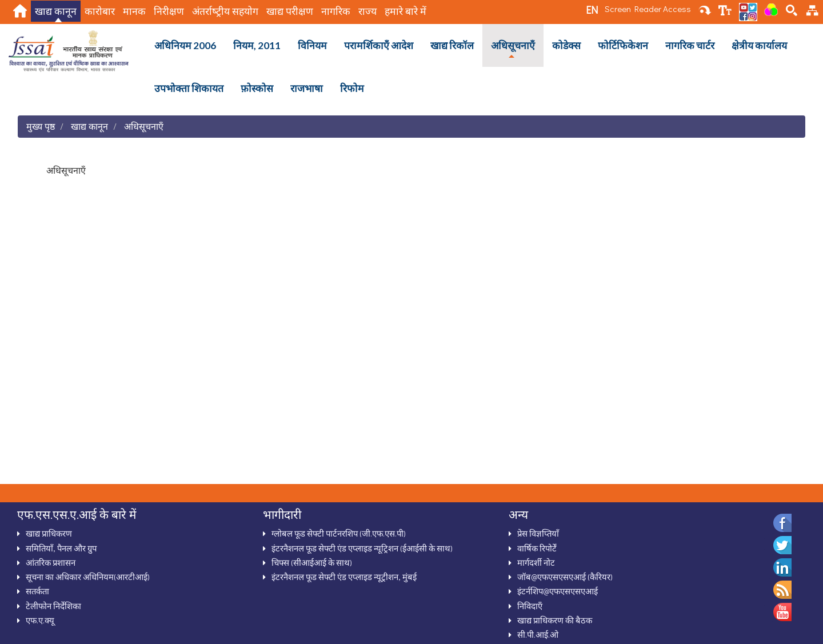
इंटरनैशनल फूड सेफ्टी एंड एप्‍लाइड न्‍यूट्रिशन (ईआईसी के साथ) (362, 548)
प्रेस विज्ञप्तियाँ (538, 533)
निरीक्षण (169, 11)
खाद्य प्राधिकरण (49, 533)
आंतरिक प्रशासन (51, 562)
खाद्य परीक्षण (290, 11)
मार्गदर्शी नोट (536, 562)
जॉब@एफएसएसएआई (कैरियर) (565, 577)
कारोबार (100, 11)
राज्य (367, 11)
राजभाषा (307, 88)
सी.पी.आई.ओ (538, 634)
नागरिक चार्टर (690, 45)
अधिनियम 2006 (185, 45)
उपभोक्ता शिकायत (189, 88)
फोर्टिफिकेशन (623, 45)
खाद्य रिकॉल (452, 45)
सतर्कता (37, 591)
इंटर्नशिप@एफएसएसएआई (558, 591)
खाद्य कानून (56, 11)
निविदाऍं (530, 606)
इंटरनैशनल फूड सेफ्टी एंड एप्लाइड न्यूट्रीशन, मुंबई (344, 577)
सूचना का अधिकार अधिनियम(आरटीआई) (88, 577)
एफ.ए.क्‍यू (40, 620)
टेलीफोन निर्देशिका (53, 606)
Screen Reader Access (648, 9)
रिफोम (352, 88)
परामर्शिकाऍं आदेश (379, 45)
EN (592, 10)
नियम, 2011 (257, 45)
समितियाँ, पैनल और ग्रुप (61, 548)
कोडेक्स (566, 45)
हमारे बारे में (405, 11)
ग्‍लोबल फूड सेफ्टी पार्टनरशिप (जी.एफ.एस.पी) (339, 533)
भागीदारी (282, 514)
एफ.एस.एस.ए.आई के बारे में (77, 514)
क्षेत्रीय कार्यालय (759, 45)
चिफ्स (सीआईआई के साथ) (312, 562)
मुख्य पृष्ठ (41, 126)
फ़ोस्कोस (257, 88)
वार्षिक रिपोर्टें (537, 548)
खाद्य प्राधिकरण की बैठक (555, 620)
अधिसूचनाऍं (513, 45)
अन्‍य (518, 514)
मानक (134, 11)
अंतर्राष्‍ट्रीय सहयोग (225, 11)
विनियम (312, 45)
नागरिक (336, 11)
